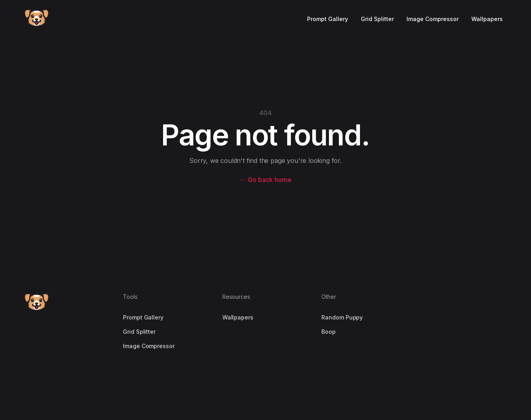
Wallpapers (487, 19)
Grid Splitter (377, 19)
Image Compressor (433, 19)
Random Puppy (342, 317)
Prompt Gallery (328, 19)
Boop (329, 332)
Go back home (266, 180)
